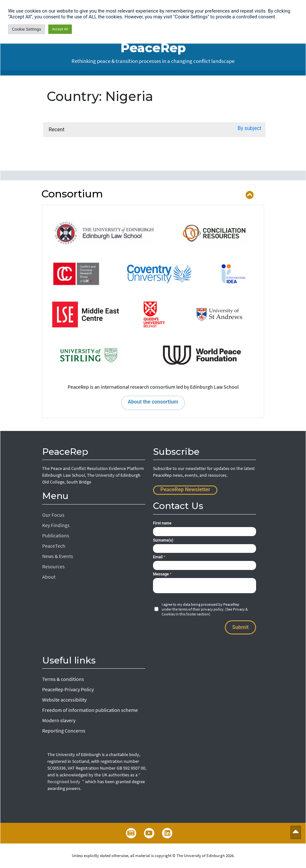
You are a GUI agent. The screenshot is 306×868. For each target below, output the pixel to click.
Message (162, 574)
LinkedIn (167, 833)
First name (162, 523)
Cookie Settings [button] (27, 29)
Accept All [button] (60, 29)
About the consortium (153, 402)
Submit (240, 627)
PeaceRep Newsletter (185, 489)
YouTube (149, 833)
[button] (250, 130)
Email (159, 557)
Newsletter (131, 833)
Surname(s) (163, 540)
